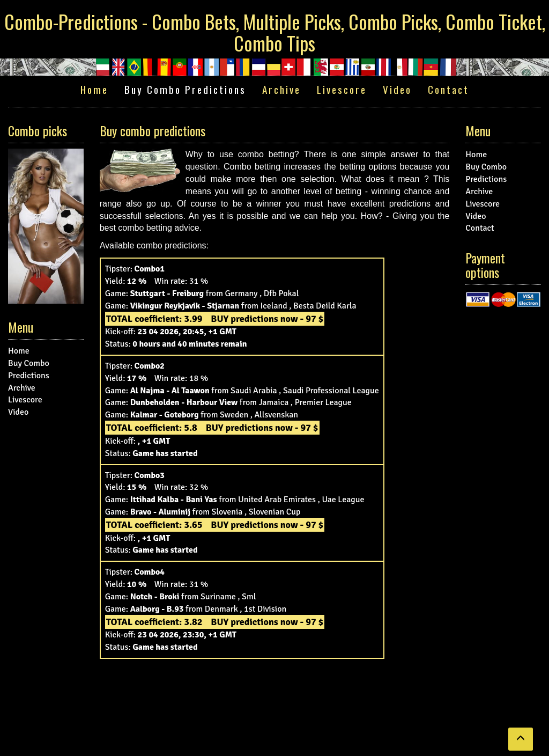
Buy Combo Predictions (185, 89)
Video (397, 89)
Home (94, 89)
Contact (448, 89)
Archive (281, 89)
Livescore (342, 89)
